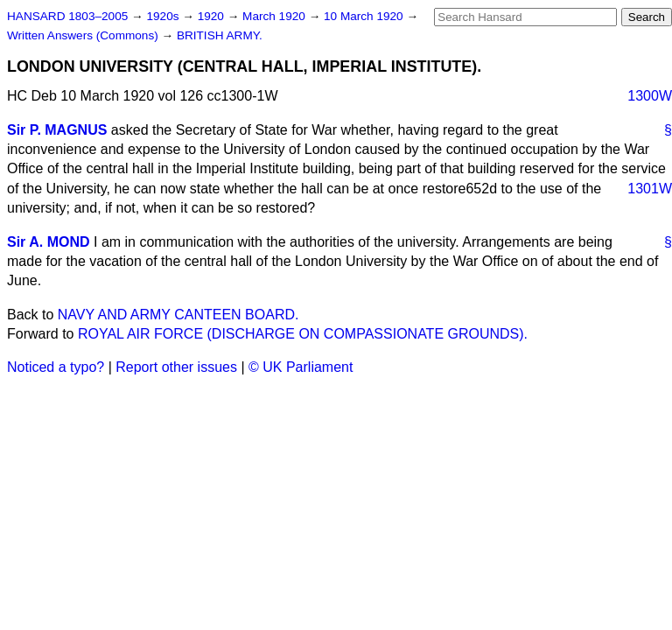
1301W (650, 189)
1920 (213, 16)
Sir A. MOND (49, 242)
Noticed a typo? (56, 367)
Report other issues (176, 367)
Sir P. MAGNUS (57, 130)
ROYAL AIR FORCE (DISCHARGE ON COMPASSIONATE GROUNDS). (303, 334)
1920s (164, 16)
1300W (650, 96)
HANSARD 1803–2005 (67, 16)
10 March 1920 (365, 16)
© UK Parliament (301, 367)
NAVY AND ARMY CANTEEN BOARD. (178, 315)
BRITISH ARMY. (220, 35)
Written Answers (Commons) (84, 35)
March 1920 (276, 16)
